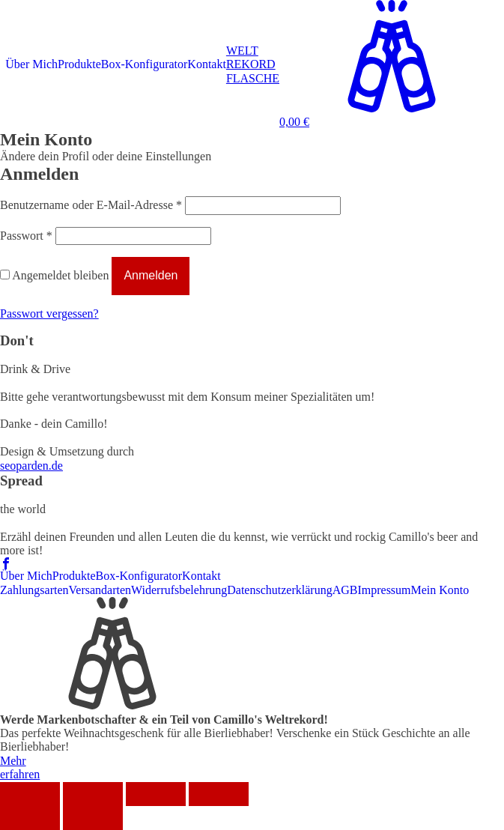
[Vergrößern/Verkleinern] (219, 794)
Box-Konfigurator (145, 64)
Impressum (384, 590)
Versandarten (100, 590)
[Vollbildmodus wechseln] (156, 794)
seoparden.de (31, 466)
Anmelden (151, 275)
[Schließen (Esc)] (30, 794)
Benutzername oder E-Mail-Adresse (91, 205)
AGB (345, 590)
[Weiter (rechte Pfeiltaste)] (93, 818)
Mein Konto (440, 590)
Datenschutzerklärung (279, 590)
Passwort (26, 236)
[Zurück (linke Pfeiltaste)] (30, 818)
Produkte (79, 64)
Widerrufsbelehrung (179, 590)
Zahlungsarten (34, 590)
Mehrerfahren (20, 767)
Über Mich (31, 64)
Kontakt (207, 64)
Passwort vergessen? (49, 313)
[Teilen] (93, 794)
